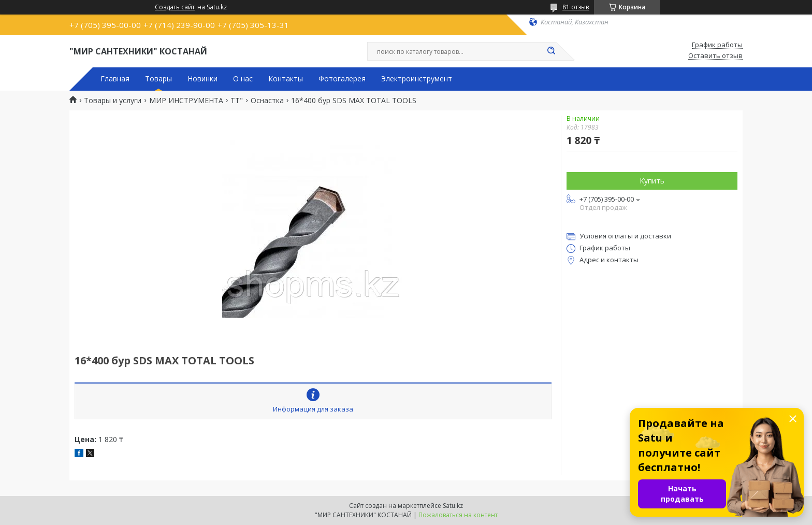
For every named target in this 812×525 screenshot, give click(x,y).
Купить (652, 181)
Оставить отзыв (715, 56)
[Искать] (551, 51)
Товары (158, 79)
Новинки (202, 79)
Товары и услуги (113, 101)
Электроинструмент (417, 79)
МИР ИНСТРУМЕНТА (186, 101)
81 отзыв (576, 7)
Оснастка (267, 101)
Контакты (286, 79)
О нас (243, 79)
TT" (237, 101)
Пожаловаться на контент (458, 515)
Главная (115, 79)
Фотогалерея (342, 79)
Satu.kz (453, 506)
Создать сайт (175, 7)
